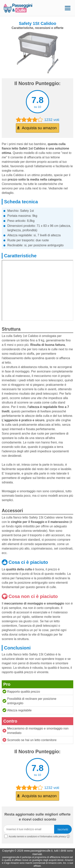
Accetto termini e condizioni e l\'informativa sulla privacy (37, 836)
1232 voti (37, 120)
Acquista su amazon (39, 128)
